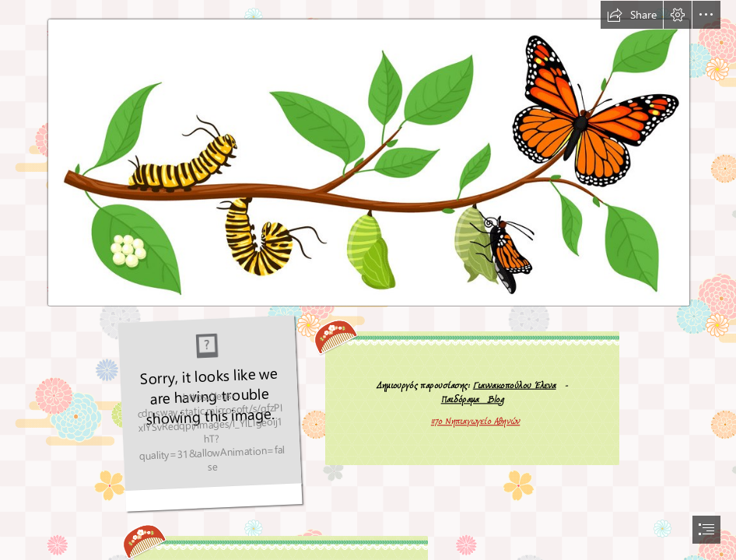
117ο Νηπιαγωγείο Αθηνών (475, 421)
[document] (368, 280)
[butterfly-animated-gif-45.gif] (210, 414)
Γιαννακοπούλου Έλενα (515, 385)
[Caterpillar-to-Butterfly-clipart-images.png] (368, 154)
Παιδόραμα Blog (473, 399)
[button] (632, 15)
